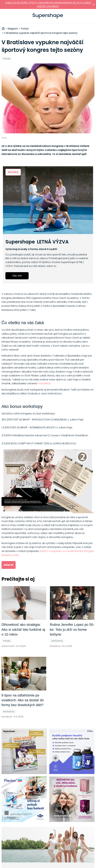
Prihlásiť (89, 16)
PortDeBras (44, 383)
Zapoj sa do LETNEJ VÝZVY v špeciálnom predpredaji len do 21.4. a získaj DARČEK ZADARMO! (48, 4)
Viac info (17, 276)
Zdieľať (9, 565)
